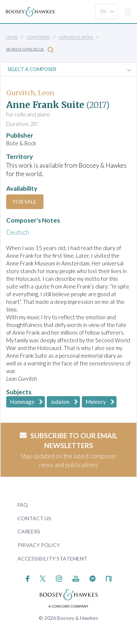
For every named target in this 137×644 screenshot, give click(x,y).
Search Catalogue (30, 50)
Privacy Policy (39, 545)
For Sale (25, 202)
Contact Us (34, 518)
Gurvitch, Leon (30, 93)
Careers (29, 531)
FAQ (23, 505)
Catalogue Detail (76, 37)
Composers (38, 37)
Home (12, 37)
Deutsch (18, 232)
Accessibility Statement (52, 559)
